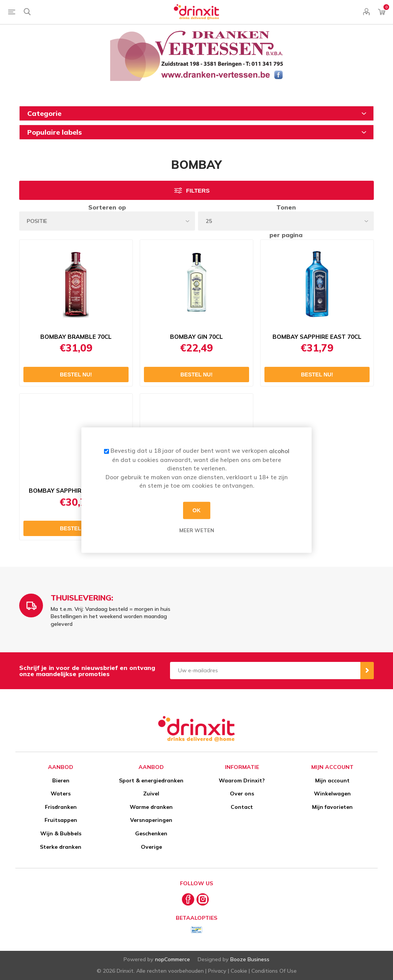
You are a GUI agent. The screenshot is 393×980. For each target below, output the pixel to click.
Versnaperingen (151, 820)
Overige (151, 847)
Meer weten (197, 530)
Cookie (239, 971)
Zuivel (151, 794)
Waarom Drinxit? (242, 780)
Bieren (61, 780)
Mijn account (332, 780)
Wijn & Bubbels (61, 833)
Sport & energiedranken (151, 780)
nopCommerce (173, 959)
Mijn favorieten (332, 807)
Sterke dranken (61, 847)
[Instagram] (203, 899)
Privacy (217, 971)
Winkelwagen (332, 794)
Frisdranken (61, 807)
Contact (242, 807)
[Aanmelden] (265, 671)
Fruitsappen (61, 820)
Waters (61, 794)
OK (197, 510)
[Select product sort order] (107, 221)
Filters (198, 191)
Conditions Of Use (274, 971)
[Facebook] (188, 899)
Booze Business (250, 959)
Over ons (242, 794)
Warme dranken (151, 807)
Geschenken (151, 833)
